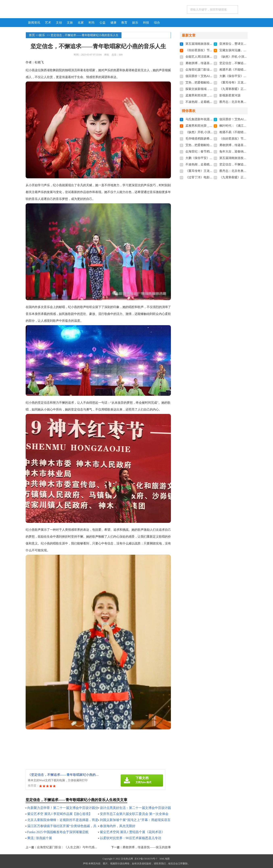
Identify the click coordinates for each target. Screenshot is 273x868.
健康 (113, 23)
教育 (124, 23)
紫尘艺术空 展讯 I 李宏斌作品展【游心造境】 (60, 814)
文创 (59, 23)
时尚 (92, 23)
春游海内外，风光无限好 (118, 826)
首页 (32, 35)
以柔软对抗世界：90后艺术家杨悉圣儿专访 (131, 838)
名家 (81, 23)
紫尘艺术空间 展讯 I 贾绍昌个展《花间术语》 (132, 832)
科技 (146, 23)
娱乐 (135, 23)
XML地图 (165, 859)
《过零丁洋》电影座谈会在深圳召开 (210, 177)
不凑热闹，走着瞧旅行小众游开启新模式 (213, 102)
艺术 (48, 23)
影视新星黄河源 (230, 95)
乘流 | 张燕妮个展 (40, 838)
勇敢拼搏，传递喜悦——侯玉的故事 (147, 847)
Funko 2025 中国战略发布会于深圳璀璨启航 (58, 832)
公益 (103, 23)
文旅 (70, 23)
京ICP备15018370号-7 (146, 859)
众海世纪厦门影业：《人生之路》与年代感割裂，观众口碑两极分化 (82, 847)
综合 (157, 23)
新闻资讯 (34, 23)
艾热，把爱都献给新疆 (201, 83)
